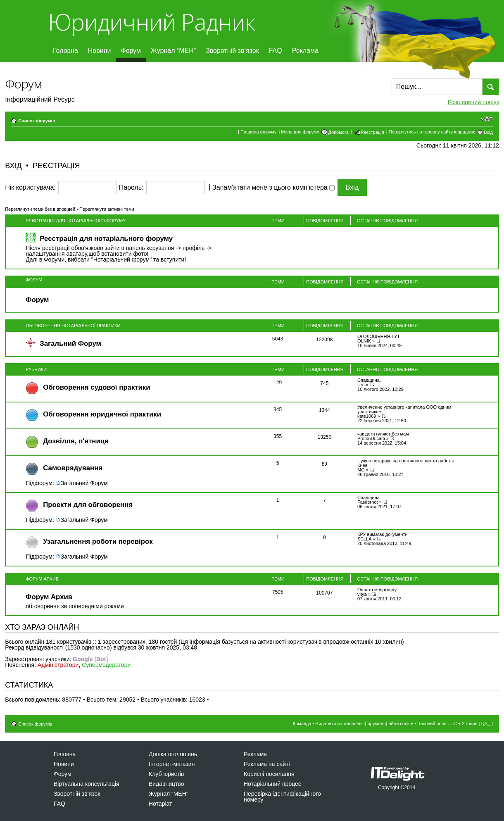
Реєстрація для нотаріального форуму (76, 221)
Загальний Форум (70, 344)
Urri (361, 385)
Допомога (338, 132)
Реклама (305, 51)
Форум (131, 51)
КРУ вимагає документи (383, 534)
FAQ (276, 51)
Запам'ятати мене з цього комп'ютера (273, 188)
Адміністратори (58, 665)
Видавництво (166, 784)
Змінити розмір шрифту (487, 119)
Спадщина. (369, 380)
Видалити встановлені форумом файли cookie (365, 723)
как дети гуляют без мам (383, 434)
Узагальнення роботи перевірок (98, 541)
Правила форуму (258, 132)
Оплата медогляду (377, 590)
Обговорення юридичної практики (102, 414)
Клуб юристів (166, 774)
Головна (65, 51)
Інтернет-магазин (172, 764)
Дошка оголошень (173, 754)
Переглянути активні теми (107, 209)
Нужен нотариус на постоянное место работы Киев (405, 463)
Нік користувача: (30, 188)
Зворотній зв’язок (232, 51)
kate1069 (367, 416)
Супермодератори (106, 665)
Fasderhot (368, 502)
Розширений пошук (473, 102)
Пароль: (131, 188)
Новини (100, 51)
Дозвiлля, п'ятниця (76, 441)
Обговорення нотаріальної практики (73, 326)
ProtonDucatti (371, 438)
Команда (302, 723)
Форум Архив (42, 579)
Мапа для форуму (300, 132)
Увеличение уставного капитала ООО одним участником (404, 409)
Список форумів (37, 121)
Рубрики (36, 369)
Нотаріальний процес (272, 784)
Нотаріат (160, 804)
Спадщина (368, 497)
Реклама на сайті (267, 764)
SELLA (364, 539)
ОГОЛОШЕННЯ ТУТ (379, 336)
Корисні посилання (269, 774)
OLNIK (364, 341)
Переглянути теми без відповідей (40, 209)
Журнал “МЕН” (173, 51)
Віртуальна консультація (87, 784)
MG (361, 470)
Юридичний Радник (151, 22)
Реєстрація (373, 132)
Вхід (488, 132)
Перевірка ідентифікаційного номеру (282, 797)
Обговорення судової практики (96, 387)
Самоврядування (73, 468)
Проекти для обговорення (88, 505)
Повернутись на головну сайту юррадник (432, 132)
